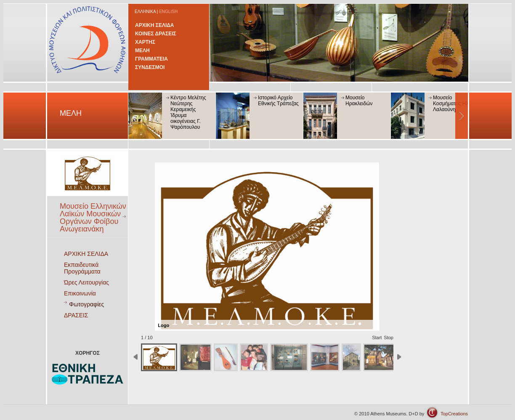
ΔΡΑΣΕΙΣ (76, 315)
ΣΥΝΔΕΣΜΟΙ (150, 67)
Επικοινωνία (80, 293)
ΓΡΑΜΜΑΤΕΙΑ (151, 59)
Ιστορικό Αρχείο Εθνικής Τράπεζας (278, 101)
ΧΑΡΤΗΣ (145, 42)
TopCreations (454, 414)
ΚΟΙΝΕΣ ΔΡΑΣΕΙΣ (156, 34)
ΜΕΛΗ (142, 51)
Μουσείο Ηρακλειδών (359, 101)
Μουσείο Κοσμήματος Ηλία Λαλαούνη (453, 104)
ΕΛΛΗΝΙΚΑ (145, 12)
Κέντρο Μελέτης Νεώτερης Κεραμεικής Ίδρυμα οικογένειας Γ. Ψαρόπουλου (188, 112)
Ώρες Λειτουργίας (86, 282)
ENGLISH (168, 12)
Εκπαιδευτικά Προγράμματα (82, 268)
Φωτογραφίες (86, 304)
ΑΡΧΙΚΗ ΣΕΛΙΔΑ (155, 25)
